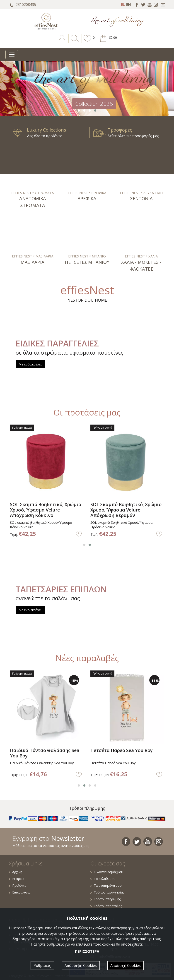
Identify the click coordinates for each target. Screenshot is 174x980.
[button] (87, 42)
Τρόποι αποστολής (106, 906)
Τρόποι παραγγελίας (107, 892)
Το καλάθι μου (103, 879)
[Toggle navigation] (12, 55)
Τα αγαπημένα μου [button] (106, 885)
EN (129, 5)
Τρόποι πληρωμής (105, 899)
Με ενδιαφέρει (30, 364)
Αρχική (16, 872)
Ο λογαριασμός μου (107, 872)
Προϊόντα (18, 885)
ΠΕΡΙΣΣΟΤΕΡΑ (87, 951)
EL (123, 5)
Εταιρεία (17, 879)
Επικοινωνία (20, 892)
